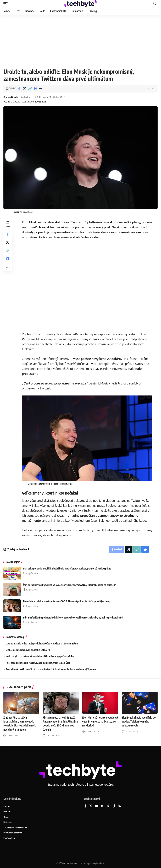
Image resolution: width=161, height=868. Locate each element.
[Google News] (103, 806)
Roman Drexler (11, 97)
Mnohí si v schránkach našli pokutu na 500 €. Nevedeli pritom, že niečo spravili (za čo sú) (67, 601)
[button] (6, 4)
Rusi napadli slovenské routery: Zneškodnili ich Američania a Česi (38, 663)
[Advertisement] (80, 40)
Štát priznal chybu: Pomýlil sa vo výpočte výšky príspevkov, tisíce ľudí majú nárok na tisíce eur (69, 585)
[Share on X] (25, 89)
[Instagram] (109, 806)
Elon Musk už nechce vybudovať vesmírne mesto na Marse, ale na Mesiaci (99, 721)
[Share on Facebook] (19, 89)
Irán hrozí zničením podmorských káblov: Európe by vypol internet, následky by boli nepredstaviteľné (73, 618)
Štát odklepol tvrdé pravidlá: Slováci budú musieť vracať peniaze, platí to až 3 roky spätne (67, 569)
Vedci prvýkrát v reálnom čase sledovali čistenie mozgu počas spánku (40, 656)
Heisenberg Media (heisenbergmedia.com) (53, 484)
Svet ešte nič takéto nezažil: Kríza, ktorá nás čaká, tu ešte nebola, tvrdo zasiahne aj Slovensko (51, 669)
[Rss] (120, 806)
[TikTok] (114, 806)
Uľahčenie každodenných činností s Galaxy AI (28, 650)
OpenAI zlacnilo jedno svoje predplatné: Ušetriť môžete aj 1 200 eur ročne (42, 644)
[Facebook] (85, 806)
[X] (91, 806)
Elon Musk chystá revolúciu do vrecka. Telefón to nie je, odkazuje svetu (139, 721)
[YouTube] (97, 806)
